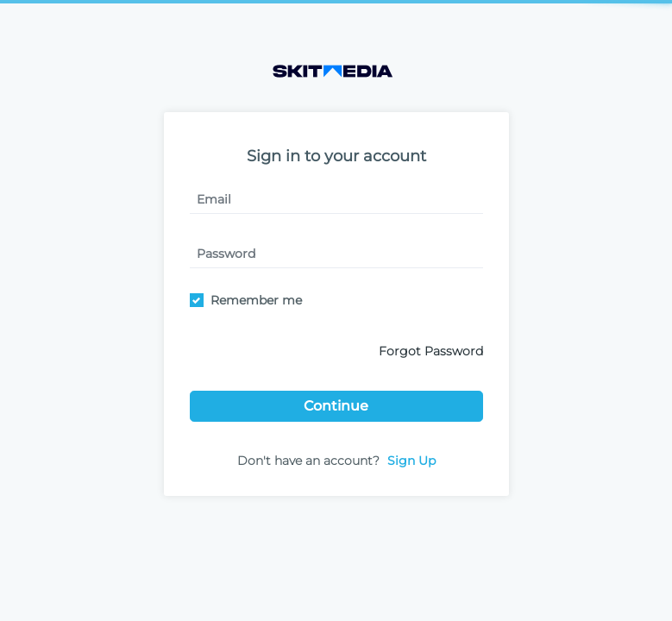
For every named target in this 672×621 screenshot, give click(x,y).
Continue (336, 406)
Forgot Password (431, 351)
